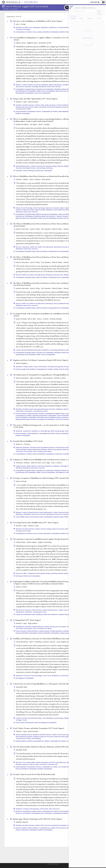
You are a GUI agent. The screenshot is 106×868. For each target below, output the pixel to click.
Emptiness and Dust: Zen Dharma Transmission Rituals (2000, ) (40, 360)
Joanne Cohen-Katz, (23, 229)
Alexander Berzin (22, 750)
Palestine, (67, 718)
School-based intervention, (68, 676)
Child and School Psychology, (33, 676)
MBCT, (25, 573)
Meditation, (37, 27)
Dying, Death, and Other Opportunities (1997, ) (35, 99)
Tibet (56, 764)
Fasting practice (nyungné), (58, 627)
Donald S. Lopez (33, 526)
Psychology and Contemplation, (25, 93)
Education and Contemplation (66, 218)
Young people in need (40, 612)
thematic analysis (63, 573)
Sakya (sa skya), (34, 764)
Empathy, (67, 208)
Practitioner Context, (22, 171)
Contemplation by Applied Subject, (26, 89)
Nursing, (65, 247)
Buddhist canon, (28, 27)
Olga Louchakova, (36, 378)
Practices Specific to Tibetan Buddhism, (27, 414)
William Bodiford (22, 363)
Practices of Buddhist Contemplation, (26, 417)
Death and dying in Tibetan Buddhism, (57, 105)
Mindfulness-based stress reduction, (35, 514)
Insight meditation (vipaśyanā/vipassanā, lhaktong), (32, 449)
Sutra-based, (20, 451)
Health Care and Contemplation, (46, 91)
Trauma (24, 720)
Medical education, (29, 210)
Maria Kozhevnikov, (23, 378)
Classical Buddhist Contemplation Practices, (28, 111)
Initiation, (26, 367)
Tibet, (35, 451)
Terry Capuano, (46, 229)
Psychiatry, (28, 87)
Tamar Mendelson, (22, 642)
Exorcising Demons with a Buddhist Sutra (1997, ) (36, 522)
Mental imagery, (68, 409)
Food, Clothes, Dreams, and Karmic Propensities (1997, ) (38, 728)
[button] (103, 2)
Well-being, (19, 468)
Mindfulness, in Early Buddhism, (59, 27)
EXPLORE (95, 2)
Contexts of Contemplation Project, (26, 614)
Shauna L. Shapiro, (23, 179)
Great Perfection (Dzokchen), (64, 447)
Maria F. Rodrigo (44, 124)
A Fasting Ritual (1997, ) (27, 620)
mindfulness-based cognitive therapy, (39, 573)
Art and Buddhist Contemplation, (68, 811)
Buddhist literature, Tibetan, (32, 105)
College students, (21, 466)
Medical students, (41, 210)
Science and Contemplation (42, 93)
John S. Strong (21, 24)
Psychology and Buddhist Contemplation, (44, 415)
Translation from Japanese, (55, 367)
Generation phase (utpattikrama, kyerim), (50, 417)
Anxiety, (18, 208)
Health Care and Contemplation (46, 355)
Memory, (51, 85)
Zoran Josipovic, (48, 378)
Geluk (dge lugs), (46, 431)
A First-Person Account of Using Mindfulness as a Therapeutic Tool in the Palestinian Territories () (53, 684)
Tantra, (36, 367)
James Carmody (21, 481)
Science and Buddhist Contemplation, (68, 415)
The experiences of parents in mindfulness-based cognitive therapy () (43, 539)
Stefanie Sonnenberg (45, 542)
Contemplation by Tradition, (24, 32)
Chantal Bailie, (21, 542)
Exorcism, (43, 529)
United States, (20, 411)
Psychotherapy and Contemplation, (26, 91)
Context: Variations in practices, (32, 85)
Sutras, (34, 32)
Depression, (49, 208)
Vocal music (56, 809)
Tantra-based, (43, 367)
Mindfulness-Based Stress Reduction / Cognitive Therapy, (51, 216)
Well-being (49, 168)
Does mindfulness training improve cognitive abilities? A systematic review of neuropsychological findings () (54, 39)
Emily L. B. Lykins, (43, 319)
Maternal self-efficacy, (64, 166)
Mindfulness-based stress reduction (50, 87)
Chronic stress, (47, 676)
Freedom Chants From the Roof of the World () (34, 774)
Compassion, (26, 247)
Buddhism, (19, 27)
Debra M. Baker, (57, 229)
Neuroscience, (20, 87)
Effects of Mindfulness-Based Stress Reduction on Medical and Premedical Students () (49, 176)
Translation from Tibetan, (23, 738)
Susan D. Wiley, (35, 229)
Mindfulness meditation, (52, 466)
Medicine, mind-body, (38, 466)
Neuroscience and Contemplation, (66, 91)
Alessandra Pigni (22, 687)
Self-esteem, (29, 612)
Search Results (14, 9)
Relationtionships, (65, 303)
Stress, (61, 275)
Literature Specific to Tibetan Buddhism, (51, 631)
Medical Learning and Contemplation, (47, 214)
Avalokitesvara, (20, 627)
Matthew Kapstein (22, 822)
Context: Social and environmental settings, (44, 166)
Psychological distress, (30, 168)
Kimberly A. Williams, (23, 463)
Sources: (6, 9)
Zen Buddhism (69, 367)
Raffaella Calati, (33, 43)
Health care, (19, 210)
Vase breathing (36, 738)
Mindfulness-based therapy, (55, 718)
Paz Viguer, (34, 124)
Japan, (31, 367)
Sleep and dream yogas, (62, 737)
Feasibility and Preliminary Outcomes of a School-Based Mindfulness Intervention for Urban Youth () (54, 639)
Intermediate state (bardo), (47, 107)
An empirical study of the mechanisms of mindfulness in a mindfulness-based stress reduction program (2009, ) (54, 315)
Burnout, (19, 247)
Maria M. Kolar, (36, 463)
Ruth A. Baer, (32, 319)
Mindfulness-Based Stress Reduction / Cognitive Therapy (53, 614)
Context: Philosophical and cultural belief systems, (37, 512)
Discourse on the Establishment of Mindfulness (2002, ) (38, 21)
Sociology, (19, 720)
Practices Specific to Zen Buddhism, (26, 369)
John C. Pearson (57, 463)
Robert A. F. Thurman (23, 444)
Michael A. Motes (60, 378)
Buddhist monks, (28, 409)
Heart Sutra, (69, 529)
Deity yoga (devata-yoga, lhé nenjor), (45, 409)
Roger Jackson (33, 623)
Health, (36, 107)
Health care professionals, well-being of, (50, 247)
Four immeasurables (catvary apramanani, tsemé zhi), (39, 762)
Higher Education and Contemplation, (27, 218)
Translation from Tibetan (23, 109)
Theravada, (51, 764)
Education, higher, (59, 208)
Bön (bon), (19, 762)
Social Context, (20, 723)
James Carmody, (22, 319)
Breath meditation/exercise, (24, 735)
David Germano (33, 102)
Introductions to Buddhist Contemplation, (67, 454)
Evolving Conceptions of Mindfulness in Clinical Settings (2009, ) (42, 478)
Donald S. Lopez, (22, 102)
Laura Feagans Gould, (64, 642)
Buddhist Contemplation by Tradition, (38, 741)
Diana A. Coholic (22, 587)
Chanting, (26, 809)
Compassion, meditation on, (32, 431)
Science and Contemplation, (64, 419)
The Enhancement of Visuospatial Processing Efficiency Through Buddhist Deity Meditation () (52, 375)
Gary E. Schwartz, (35, 179)
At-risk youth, (27, 610)
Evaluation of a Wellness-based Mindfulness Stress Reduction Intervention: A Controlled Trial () (52, 460)
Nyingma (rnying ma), (62, 107)
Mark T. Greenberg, (36, 642)
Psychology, (35, 87)
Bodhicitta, (19, 447)
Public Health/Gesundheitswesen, (64, 210)
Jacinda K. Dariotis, (49, 642)
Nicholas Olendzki (56, 319)
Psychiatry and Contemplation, (45, 89)
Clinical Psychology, (27, 208)
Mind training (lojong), (58, 431)
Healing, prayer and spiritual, (25, 107)
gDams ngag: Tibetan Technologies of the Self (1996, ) (37, 819)
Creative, (61, 610)
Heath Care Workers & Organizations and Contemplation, (53, 251)
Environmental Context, (37, 517)
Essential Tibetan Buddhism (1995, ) (28, 441)
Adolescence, (20, 676)
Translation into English (23, 29)
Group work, (67, 610)
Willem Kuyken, (32, 542)
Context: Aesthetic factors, (50, 610)
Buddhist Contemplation (67, 32)
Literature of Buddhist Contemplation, (48, 32)
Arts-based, (19, 610)
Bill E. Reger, (47, 463)
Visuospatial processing (40, 411)
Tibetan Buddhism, (21, 741)
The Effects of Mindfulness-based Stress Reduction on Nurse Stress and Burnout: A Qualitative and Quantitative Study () (55, 225)
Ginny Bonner (46, 179)
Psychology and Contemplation (25, 678)
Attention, (19, 85)
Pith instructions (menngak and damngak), (54, 825)
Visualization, (29, 411)
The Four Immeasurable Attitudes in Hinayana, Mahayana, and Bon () (42, 747)
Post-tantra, (50, 737)
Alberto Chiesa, (21, 43)
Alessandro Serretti (45, 43)
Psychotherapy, (41, 168)
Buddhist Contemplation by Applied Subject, (52, 414)
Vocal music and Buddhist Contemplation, (28, 813)
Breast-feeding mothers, (23, 166)
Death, (43, 105)
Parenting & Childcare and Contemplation (40, 171)
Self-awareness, (20, 612)
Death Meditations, (64, 111)
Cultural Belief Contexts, (23, 517)
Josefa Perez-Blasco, (23, 124)
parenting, (54, 573)
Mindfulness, (45, 27)
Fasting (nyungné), (66, 633)
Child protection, (37, 610)
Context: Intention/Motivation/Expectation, (29, 350)
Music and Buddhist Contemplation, (51, 813)
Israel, (44, 718)
